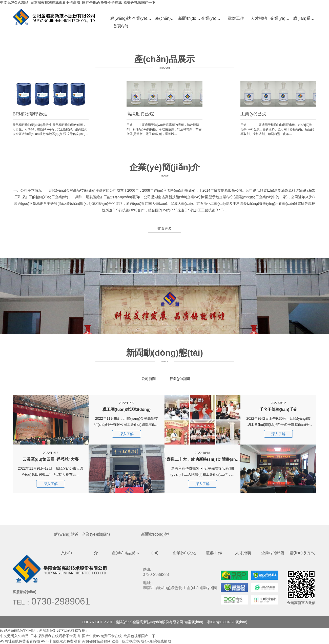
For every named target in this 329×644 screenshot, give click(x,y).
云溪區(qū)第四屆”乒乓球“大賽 (51, 453)
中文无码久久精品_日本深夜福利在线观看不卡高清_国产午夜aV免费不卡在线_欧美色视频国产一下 (78, 3)
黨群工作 (236, 18)
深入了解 (51, 484)
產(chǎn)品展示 (167, 18)
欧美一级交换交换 (126, 641)
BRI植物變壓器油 (30, 114)
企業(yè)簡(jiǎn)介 (144, 18)
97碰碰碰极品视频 (96, 641)
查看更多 (164, 229)
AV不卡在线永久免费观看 (61, 641)
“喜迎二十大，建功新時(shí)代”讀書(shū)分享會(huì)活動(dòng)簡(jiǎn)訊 (202, 453)
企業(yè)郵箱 (282, 18)
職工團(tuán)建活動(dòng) (127, 403)
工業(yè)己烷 (253, 114)
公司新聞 (149, 379)
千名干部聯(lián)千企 (278, 403)
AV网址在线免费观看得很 (20, 641)
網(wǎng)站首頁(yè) (121, 19)
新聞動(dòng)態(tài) (190, 18)
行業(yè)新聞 (180, 379)
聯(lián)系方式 (305, 18)
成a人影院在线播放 (156, 641)
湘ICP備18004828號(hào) (227, 622)
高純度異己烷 (140, 114)
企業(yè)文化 (213, 18)
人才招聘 (259, 18)
